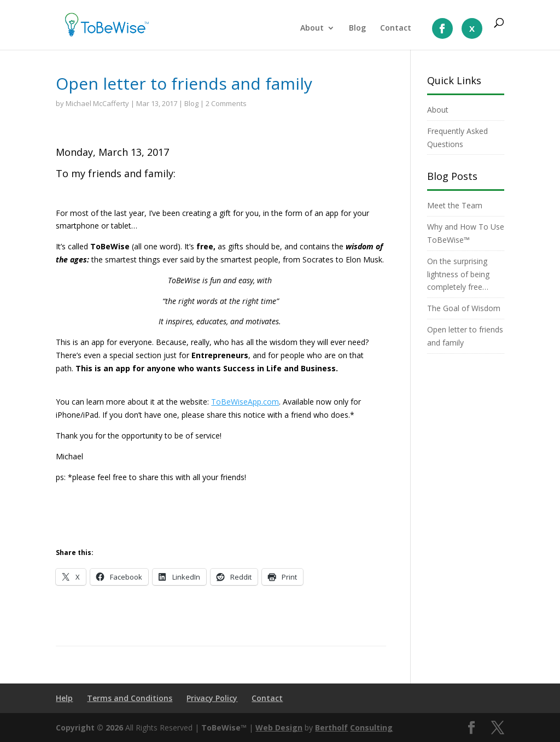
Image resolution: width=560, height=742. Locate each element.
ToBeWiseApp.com (245, 402)
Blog (357, 28)
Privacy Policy (212, 698)
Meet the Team (455, 205)
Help (64, 698)
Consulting (371, 728)
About (312, 28)
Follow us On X (472, 28)
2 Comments (226, 103)
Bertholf (331, 728)
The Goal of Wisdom (464, 308)
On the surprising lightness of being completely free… (458, 274)
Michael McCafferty (97, 103)
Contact (396, 28)
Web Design (279, 728)
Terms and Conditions (130, 698)
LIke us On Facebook (442, 28)
